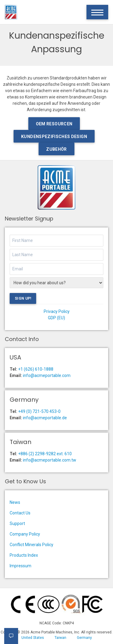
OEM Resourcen (54, 124)
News (15, 502)
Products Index (24, 555)
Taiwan (60, 638)
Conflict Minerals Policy (31, 545)
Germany (84, 638)
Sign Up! (23, 298)
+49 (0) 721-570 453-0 (39, 411)
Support (17, 523)
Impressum (20, 566)
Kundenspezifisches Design (54, 137)
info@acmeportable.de (45, 418)
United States (33, 638)
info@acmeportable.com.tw (50, 460)
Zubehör (56, 149)
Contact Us (20, 513)
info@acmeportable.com (47, 375)
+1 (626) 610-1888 (36, 369)
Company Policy (25, 534)
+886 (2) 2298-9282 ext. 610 (45, 454)
